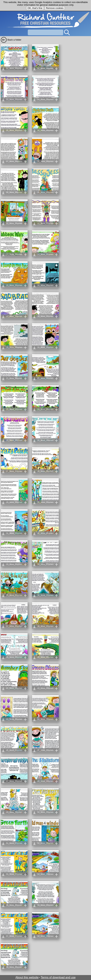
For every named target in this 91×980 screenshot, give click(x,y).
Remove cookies (55, 8)
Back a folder (14, 40)
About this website (27, 977)
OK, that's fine (35, 8)
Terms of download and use (58, 977)
